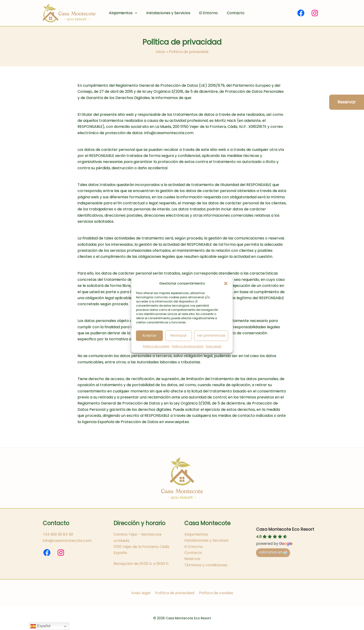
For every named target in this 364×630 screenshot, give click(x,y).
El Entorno (205, 13)
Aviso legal (213, 346)
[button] (226, 284)
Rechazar (179, 336)
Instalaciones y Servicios (166, 13)
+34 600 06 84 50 (59, 534)
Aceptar (149, 336)
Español (40, 626)
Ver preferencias (211, 336)
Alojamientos (122, 13)
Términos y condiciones (206, 565)
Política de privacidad (188, 346)
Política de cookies (156, 346)
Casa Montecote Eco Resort (285, 529)
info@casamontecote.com (67, 540)
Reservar (193, 559)
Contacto (230, 13)
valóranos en (273, 552)
